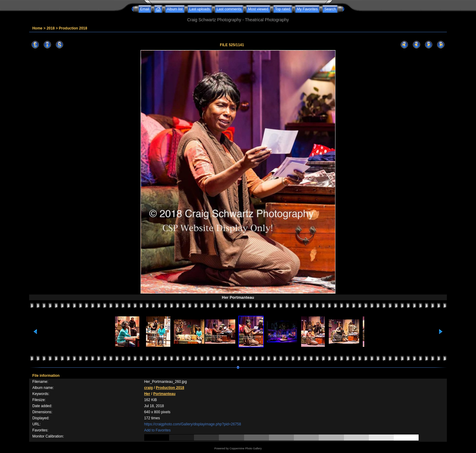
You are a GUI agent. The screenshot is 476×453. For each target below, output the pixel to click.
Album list (175, 9)
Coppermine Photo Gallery (246, 448)
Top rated (283, 9)
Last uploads (200, 9)
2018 (51, 28)
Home (37, 28)
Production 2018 (73, 28)
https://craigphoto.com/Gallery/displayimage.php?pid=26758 (193, 424)
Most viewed (258, 9)
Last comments (229, 9)
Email (145, 9)
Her (147, 394)
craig (149, 388)
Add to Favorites (157, 430)
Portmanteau (164, 394)
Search (330, 9)
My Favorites (307, 9)
